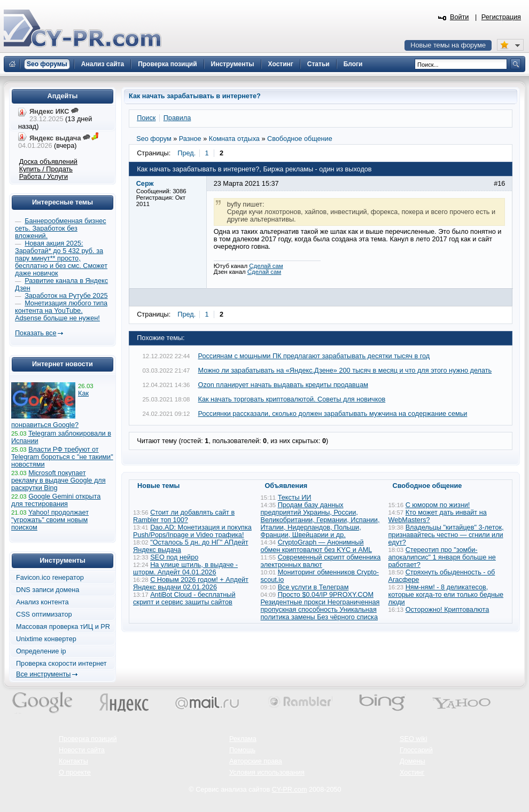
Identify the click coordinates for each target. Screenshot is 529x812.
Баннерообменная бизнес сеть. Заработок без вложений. (61, 228)
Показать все (36, 333)
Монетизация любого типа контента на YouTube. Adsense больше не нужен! (61, 311)
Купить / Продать (46, 169)
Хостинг (412, 772)
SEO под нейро (174, 557)
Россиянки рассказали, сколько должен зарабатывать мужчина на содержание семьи (333, 414)
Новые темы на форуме (448, 45)
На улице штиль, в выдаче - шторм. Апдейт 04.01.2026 (185, 569)
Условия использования (267, 772)
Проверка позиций (88, 739)
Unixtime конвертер (46, 639)
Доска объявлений (48, 162)
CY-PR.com (290, 790)
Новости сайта (82, 750)
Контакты (73, 761)
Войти (460, 17)
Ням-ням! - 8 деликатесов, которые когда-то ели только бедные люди (446, 595)
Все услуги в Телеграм (313, 587)
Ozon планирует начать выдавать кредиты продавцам (283, 385)
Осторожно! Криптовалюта (448, 610)
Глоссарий (416, 750)
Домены (413, 761)
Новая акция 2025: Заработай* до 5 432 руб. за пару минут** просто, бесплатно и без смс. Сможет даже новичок (61, 258)
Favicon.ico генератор (50, 578)
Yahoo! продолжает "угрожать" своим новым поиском (50, 520)
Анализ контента (42, 602)
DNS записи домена (48, 590)
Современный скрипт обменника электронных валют (321, 561)
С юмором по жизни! (438, 505)
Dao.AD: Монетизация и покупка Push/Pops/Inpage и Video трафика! (192, 531)
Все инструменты (43, 674)
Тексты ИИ (295, 498)
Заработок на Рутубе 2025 (66, 296)
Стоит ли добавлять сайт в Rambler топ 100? (184, 516)
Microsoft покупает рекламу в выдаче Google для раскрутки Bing (59, 480)
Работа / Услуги (44, 177)
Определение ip (41, 651)
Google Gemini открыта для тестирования (56, 500)
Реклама (243, 739)
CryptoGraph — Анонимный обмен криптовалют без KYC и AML (316, 546)
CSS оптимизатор (44, 614)
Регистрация (501, 17)
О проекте (75, 772)
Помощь (242, 750)
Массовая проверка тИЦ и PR (63, 627)
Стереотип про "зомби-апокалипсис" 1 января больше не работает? (442, 557)
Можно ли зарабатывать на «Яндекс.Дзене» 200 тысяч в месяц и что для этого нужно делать (345, 370)
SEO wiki (413, 739)
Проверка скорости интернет (61, 664)
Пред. (186, 153)
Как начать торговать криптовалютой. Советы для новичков (292, 399)
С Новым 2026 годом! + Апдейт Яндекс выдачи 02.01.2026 (191, 584)
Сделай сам (266, 266)
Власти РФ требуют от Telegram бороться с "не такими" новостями (62, 457)
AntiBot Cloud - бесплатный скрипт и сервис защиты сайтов (184, 598)
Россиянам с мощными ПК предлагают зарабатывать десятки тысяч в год (314, 356)
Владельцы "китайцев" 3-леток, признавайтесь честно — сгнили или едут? (446, 535)
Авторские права (256, 761)
